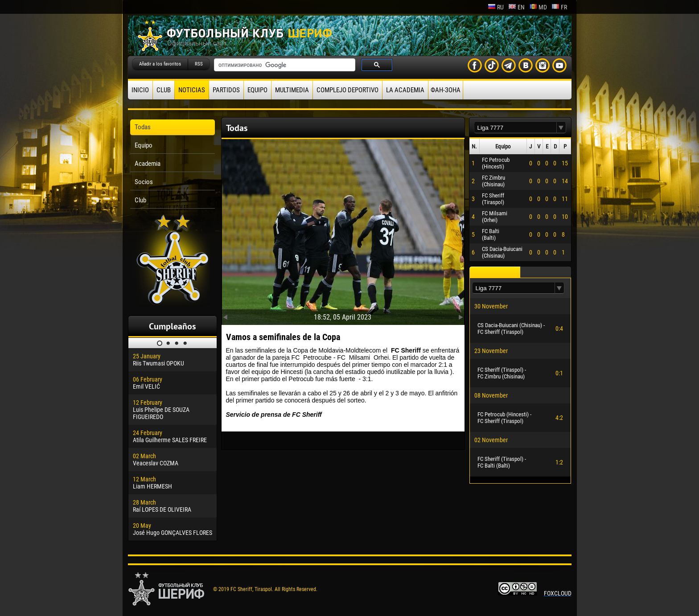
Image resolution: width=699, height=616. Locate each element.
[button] (561, 128)
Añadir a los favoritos (160, 64)
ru (496, 7)
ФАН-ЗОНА (446, 90)
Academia (148, 164)
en (516, 7)
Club (164, 90)
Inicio (140, 90)
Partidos (226, 90)
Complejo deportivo (347, 90)
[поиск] (284, 65)
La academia (405, 90)
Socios (144, 182)
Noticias (192, 90)
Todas (143, 127)
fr (559, 7)
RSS (199, 64)
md (538, 7)
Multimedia (292, 90)
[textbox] (515, 128)
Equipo (257, 90)
